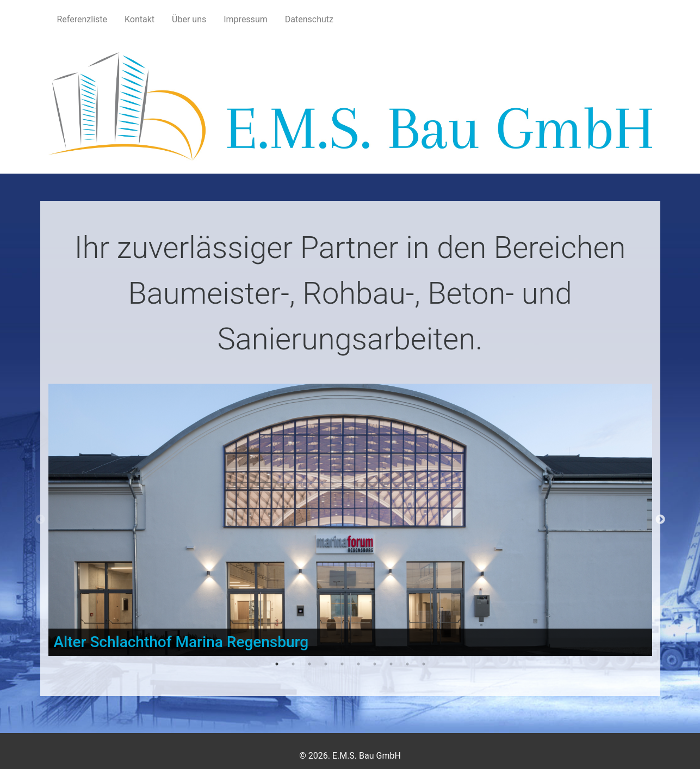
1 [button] (277, 664)
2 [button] (293, 664)
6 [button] (358, 664)
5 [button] (342, 664)
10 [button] (424, 664)
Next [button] (660, 520)
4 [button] (326, 664)
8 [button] (391, 664)
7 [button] (375, 664)
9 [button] (407, 664)
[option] (350, 520)
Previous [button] (40, 520)
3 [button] (309, 664)
